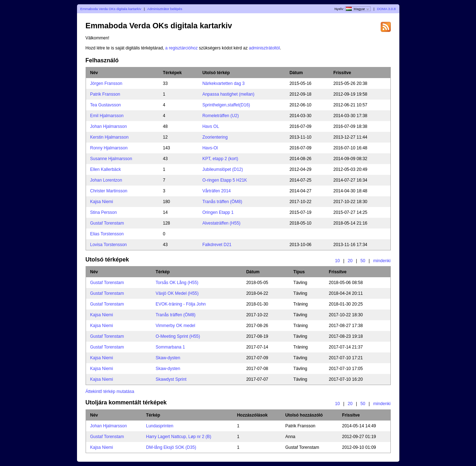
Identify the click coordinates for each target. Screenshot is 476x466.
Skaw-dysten (168, 358)
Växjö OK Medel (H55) (177, 293)
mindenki (382, 261)
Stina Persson (104, 212)
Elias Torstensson (107, 234)
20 (350, 261)
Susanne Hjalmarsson (111, 159)
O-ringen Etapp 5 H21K (225, 180)
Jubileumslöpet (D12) (223, 169)
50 (363, 261)
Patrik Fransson (105, 94)
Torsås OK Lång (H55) (177, 283)
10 (337, 261)
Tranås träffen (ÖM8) (222, 202)
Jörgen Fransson (106, 83)
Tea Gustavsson (106, 105)
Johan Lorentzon (106, 180)
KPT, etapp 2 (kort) (220, 159)
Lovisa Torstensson (109, 245)
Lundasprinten (160, 426)
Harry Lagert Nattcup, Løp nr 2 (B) (179, 437)
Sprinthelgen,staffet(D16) (226, 105)
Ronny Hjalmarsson (109, 148)
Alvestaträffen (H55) (222, 223)
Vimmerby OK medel (175, 326)
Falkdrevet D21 (217, 245)
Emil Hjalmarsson (107, 116)
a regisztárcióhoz (181, 48)
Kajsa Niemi (102, 202)
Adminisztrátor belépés (165, 9)
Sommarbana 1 (170, 347)
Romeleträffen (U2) (221, 116)
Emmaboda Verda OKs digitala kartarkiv (111, 9)
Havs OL (211, 126)
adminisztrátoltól (265, 48)
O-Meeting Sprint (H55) (178, 336)
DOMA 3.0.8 (386, 9)
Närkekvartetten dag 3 (223, 83)
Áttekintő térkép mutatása (110, 391)
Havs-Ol (210, 148)
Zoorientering (215, 137)
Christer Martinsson (109, 191)
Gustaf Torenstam (107, 223)
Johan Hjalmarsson (109, 126)
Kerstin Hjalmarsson (109, 137)
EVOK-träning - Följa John (181, 304)
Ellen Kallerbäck (106, 169)
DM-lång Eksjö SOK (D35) (171, 447)
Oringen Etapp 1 (218, 212)
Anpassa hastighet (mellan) (228, 94)
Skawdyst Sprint (171, 379)
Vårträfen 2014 (217, 191)
